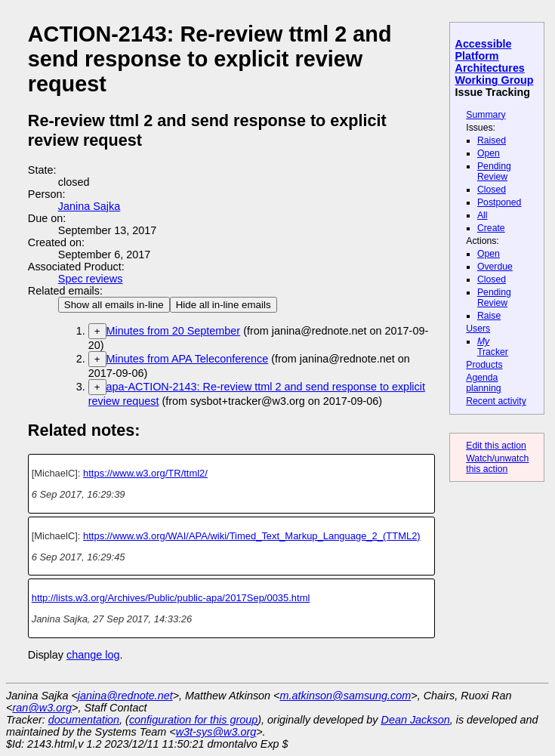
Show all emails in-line (114, 305)
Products (484, 365)
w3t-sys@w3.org (216, 732)
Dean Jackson (416, 720)
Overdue (495, 267)
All (483, 215)
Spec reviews (91, 279)
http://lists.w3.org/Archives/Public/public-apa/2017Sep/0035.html (171, 598)
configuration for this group (193, 720)
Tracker (493, 347)
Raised (492, 140)
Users (478, 329)
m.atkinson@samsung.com (346, 696)
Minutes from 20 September (174, 331)
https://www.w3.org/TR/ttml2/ (145, 473)
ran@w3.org (42, 708)
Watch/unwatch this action (497, 464)
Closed (492, 190)
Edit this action (496, 446)
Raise (489, 316)
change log (93, 655)
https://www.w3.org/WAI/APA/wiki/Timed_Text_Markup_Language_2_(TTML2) (252, 536)
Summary (486, 115)
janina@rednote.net (125, 696)
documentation (84, 720)
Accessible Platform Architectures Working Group (495, 62)
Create (491, 228)
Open (489, 153)
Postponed (499, 202)
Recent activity (496, 401)
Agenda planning (483, 383)
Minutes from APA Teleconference (188, 359)
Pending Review (494, 171)
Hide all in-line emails (224, 305)
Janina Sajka (89, 206)
